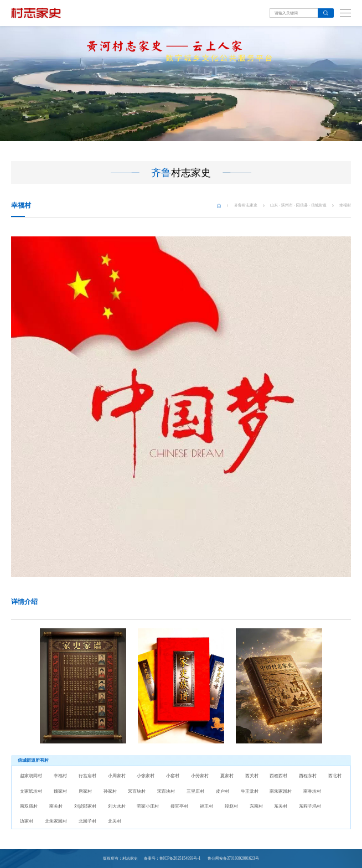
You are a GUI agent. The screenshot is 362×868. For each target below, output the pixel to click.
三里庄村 (195, 791)
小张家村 (146, 776)
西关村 (252, 776)
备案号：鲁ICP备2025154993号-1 (172, 859)
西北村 (335, 776)
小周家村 (117, 776)
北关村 (115, 821)
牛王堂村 (250, 791)
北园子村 (87, 821)
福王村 (206, 806)
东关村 (281, 806)
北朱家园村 (56, 821)
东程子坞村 (310, 806)
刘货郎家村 (85, 806)
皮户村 (223, 791)
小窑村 (173, 776)
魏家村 (60, 791)
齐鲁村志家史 (246, 205)
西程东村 (308, 776)
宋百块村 (137, 791)
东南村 (256, 806)
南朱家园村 (281, 791)
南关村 (56, 806)
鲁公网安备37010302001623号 (233, 859)
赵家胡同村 (31, 776)
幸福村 (345, 205)
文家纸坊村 (31, 791)
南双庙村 (29, 806)
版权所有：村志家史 (120, 859)
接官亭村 (179, 806)
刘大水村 (117, 806)
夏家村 (227, 776)
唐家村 (85, 791)
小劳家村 (200, 776)
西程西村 (278, 776)
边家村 (27, 821)
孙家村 (110, 791)
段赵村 (231, 806)
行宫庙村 (87, 776)
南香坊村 (312, 791)
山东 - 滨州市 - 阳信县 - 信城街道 (298, 205)
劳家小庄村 (148, 806)
